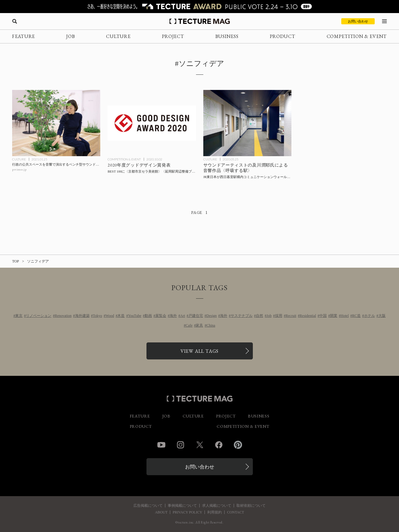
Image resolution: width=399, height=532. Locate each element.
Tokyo (98, 316)
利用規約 (215, 512)
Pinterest (238, 445)
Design (212, 316)
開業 (334, 316)
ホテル (370, 316)
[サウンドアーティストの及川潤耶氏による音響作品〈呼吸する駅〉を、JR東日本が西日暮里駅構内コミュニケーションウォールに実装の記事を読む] (247, 123)
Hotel (345, 316)
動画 (148, 316)
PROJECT (173, 36)
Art (183, 316)
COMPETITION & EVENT (357, 36)
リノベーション (39, 316)
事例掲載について (182, 506)
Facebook (219, 445)
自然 (260, 316)
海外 (173, 316)
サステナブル (242, 316)
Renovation (63, 316)
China (211, 325)
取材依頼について (251, 506)
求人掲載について (217, 506)
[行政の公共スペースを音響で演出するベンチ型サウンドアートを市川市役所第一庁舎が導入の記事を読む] (56, 123)
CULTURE (118, 36)
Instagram (181, 445)
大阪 (382, 316)
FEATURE (24, 36)
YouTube (135, 316)
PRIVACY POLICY (187, 512)
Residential (308, 316)
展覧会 (161, 316)
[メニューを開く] (384, 21)
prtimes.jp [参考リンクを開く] (19, 169)
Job (269, 316)
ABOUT (161, 512)
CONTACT (236, 512)
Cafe (189, 325)
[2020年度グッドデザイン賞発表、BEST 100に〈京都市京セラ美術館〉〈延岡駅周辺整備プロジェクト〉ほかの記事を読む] (152, 123)
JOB (71, 36)
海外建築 (82, 316)
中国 (323, 316)
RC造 (356, 316)
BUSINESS (227, 36)
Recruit (291, 316)
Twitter (200, 445)
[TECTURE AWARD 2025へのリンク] (199, 7)
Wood (110, 316)
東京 (19, 316)
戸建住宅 (196, 316)
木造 (121, 316)
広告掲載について (148, 506)
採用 (279, 316)
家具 (199, 325)
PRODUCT (283, 36)
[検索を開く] (15, 21)
